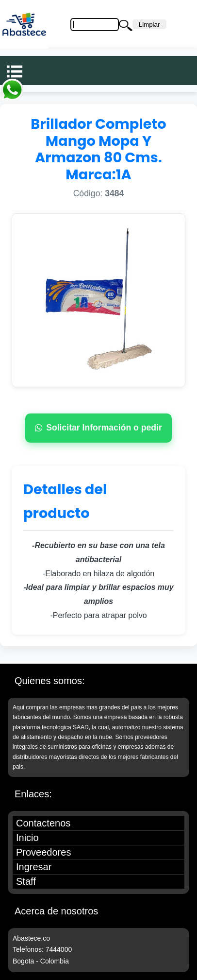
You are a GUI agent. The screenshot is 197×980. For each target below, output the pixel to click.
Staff (26, 881)
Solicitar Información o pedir (98, 428)
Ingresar (34, 867)
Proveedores (43, 852)
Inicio (27, 838)
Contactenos (43, 823)
